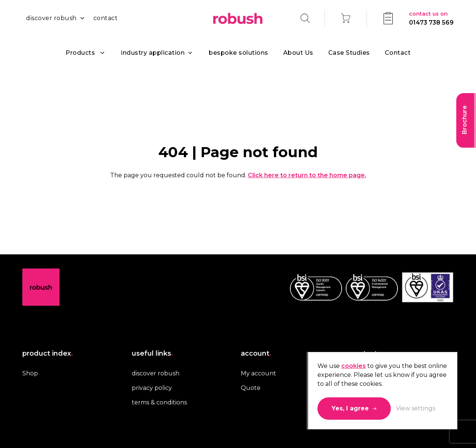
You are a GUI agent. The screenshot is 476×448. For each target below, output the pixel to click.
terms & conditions (159, 402)
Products (80, 53)
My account (258, 373)
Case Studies (349, 53)
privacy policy (152, 388)
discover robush (51, 18)
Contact (398, 53)
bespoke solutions (239, 53)
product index (48, 353)
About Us (298, 53)
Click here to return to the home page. (307, 175)
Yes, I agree (350, 408)
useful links (152, 353)
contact (106, 18)
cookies (354, 366)
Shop (30, 373)
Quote (251, 388)
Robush (238, 18)
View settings (416, 408)
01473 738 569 (431, 18)
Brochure (465, 120)
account (256, 353)
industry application (153, 53)
